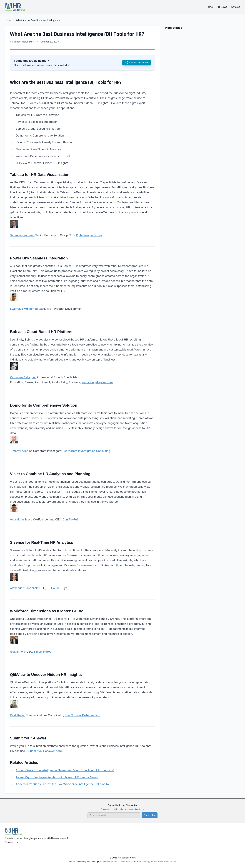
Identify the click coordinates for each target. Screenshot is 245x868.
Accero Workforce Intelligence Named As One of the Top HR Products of (65, 770)
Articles (235, 7)
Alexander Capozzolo (24, 588)
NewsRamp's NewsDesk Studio (116, 862)
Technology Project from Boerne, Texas (157, 862)
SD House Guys (57, 588)
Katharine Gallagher (23, 377)
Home (209, 7)
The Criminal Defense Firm (83, 715)
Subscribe (150, 815)
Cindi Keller (17, 715)
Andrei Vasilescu (21, 519)
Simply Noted (43, 652)
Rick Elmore (18, 652)
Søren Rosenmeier (22, 235)
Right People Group (89, 235)
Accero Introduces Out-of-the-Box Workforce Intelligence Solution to (62, 784)
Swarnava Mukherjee (24, 309)
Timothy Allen (19, 451)
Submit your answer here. (46, 751)
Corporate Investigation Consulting (87, 451)
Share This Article (137, 63)
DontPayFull (70, 519)
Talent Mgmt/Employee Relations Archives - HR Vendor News (57, 777)
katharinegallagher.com (97, 382)
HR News (222, 7)
